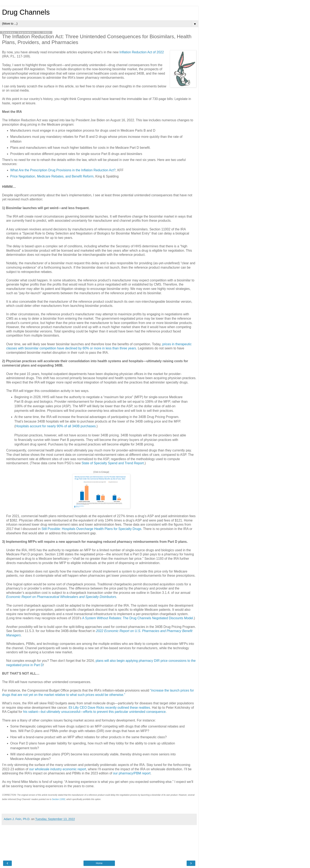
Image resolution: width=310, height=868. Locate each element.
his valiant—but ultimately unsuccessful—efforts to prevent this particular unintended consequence (94, 712)
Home (99, 863)
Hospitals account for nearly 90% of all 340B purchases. (56, 426)
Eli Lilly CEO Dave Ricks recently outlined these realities (109, 708)
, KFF (120, 170)
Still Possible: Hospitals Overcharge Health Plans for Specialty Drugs (91, 529)
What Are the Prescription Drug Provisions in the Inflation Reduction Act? (63, 170)
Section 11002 (58, 799)
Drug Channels (26, 12)
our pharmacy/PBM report (132, 773)
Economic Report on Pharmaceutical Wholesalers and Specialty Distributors (61, 597)
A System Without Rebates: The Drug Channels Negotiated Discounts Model (138, 618)
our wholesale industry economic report (58, 769)
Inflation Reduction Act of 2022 (142, 52)
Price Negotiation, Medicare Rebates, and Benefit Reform (52, 176)
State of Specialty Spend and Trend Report (113, 463)
